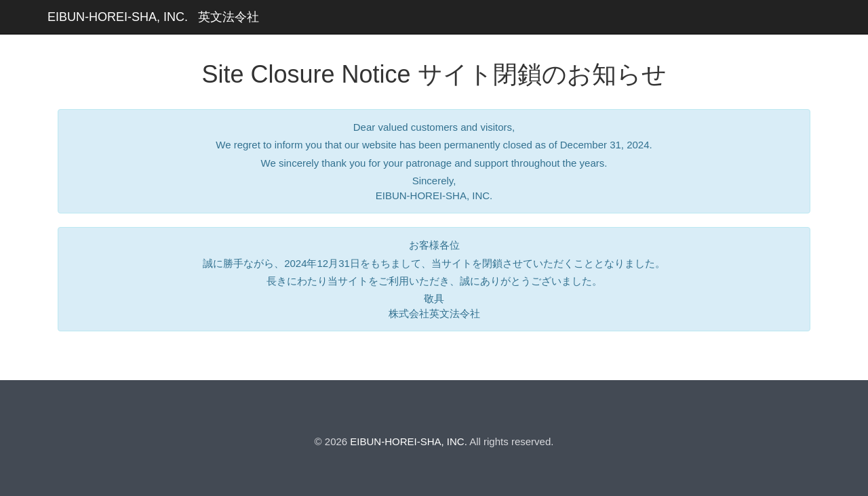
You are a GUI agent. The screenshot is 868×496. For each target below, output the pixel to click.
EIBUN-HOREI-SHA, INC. (118, 17)
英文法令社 (229, 17)
